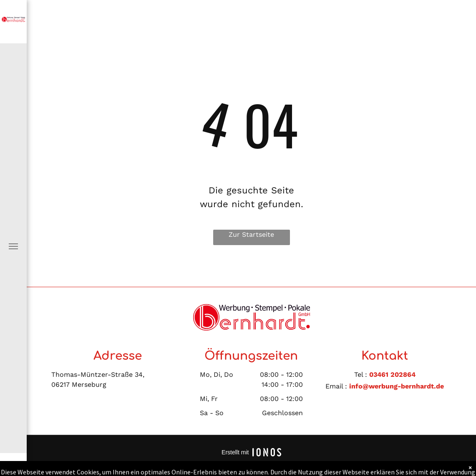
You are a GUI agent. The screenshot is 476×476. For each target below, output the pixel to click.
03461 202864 (392, 375)
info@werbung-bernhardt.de (397, 386)
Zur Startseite (251, 234)
